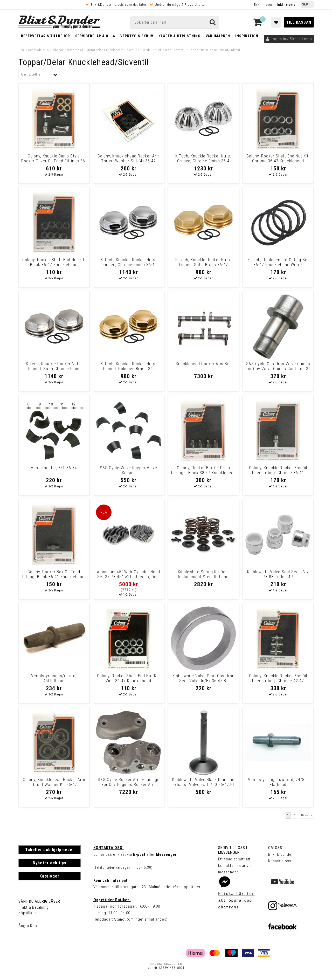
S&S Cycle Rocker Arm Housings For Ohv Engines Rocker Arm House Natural (129, 785)
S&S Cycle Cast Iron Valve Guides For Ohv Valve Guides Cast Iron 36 (278, 366)
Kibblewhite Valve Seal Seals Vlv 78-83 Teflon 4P (278, 574)
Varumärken (218, 36)
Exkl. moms (263, 5)
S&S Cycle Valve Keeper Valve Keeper (129, 470)
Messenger (166, 854)
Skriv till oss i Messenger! (233, 850)
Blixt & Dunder (281, 854)
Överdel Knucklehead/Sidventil (163, 50)
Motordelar (76, 50)
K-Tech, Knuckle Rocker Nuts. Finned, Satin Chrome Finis (54, 366)
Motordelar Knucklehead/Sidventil (112, 50)
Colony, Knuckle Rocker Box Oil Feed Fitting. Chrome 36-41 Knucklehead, (278, 473)
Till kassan (299, 22)
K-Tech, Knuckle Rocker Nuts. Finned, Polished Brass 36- (129, 366)
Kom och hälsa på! (110, 880)
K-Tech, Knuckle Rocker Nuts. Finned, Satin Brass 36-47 (203, 262)
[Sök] (175, 22)
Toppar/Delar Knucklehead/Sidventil (216, 50)
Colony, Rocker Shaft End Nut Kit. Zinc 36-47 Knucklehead (129, 678)
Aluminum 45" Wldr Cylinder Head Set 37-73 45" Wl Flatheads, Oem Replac (129, 577)
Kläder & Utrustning (179, 36)
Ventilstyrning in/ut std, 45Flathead (54, 678)
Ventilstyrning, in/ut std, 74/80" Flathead (278, 782)
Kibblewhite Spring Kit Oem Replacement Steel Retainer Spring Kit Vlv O (203, 577)
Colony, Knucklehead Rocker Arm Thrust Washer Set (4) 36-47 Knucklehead (129, 161)
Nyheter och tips (50, 863)
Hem (22, 50)
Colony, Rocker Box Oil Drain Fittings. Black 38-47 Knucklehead (203, 470)
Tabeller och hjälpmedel (49, 850)
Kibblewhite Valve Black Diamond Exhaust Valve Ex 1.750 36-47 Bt (203, 782)
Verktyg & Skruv (137, 36)
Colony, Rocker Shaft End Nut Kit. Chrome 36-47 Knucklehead (278, 158)
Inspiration (247, 36)
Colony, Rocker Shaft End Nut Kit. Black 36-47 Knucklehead (54, 262)
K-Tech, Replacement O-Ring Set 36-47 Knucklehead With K (278, 262)
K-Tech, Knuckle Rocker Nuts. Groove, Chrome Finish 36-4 (203, 158)
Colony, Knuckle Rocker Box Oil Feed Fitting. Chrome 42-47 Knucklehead (278, 681)
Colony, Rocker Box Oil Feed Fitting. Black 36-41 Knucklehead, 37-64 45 (54, 577)
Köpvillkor (27, 913)
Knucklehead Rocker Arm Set (203, 364)
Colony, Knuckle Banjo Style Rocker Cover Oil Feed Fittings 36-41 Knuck (54, 161)
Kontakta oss (280, 861)
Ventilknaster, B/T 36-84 (54, 468)
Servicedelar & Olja (95, 36)
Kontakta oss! (109, 848)
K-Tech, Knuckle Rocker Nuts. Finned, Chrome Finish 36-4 (129, 262)
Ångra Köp (28, 926)
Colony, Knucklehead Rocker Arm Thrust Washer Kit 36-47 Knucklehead (54, 785)
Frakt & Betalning (34, 907)
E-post (139, 854)
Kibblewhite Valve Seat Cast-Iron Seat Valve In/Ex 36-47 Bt (203, 678)
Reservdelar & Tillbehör (46, 36)
